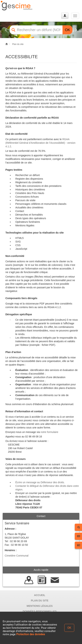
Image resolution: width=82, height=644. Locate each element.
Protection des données (31, 634)
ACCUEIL (40, 595)
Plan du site (18, 44)
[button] (6, 30)
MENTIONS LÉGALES (40, 606)
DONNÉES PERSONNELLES (40, 611)
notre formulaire (49, 432)
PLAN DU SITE (40, 601)
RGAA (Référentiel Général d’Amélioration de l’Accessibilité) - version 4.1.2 (40, 143)
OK (67, 30)
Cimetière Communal (17, 556)
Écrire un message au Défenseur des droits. (40, 482)
